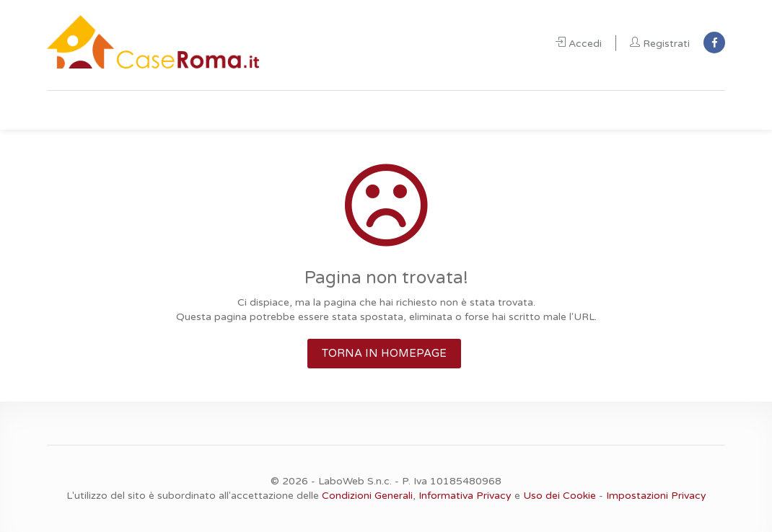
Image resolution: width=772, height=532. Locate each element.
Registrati (660, 44)
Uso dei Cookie (560, 496)
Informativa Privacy (465, 496)
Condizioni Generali (367, 496)
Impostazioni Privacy (656, 496)
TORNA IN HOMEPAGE (384, 353)
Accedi (579, 44)
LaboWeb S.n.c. (355, 481)
